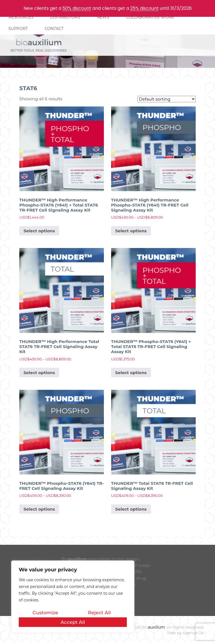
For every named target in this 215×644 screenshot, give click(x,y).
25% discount (144, 8)
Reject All (99, 613)
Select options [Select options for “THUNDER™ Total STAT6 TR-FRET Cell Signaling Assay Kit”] (131, 509)
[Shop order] (167, 99)
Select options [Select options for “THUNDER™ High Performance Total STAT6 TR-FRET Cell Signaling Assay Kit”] (39, 373)
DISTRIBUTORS (65, 17)
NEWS (103, 17)
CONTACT (54, 29)
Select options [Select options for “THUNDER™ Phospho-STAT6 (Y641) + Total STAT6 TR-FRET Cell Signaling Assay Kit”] (131, 373)
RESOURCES (21, 17)
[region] (73, 597)
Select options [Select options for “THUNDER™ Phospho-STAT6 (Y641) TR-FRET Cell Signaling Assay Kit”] (39, 509)
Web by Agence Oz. (186, 633)
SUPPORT (18, 29)
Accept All (73, 622)
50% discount (77, 8)
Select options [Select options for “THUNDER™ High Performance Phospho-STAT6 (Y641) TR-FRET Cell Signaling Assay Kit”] (131, 231)
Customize (45, 613)
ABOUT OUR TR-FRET (27, 559)
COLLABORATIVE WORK (150, 17)
